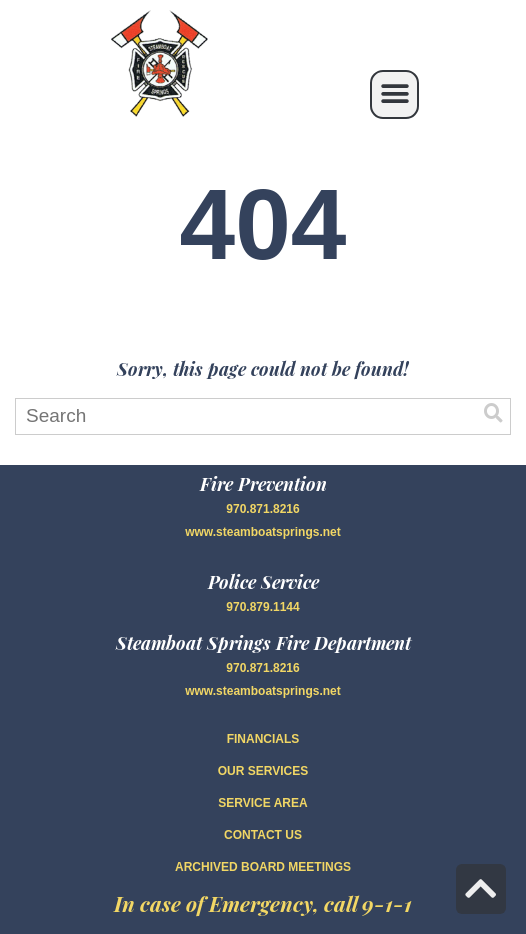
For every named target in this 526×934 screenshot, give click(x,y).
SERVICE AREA (262, 803)
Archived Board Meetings (263, 867)
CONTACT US (263, 835)
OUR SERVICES (263, 771)
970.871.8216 (262, 509)
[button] (394, 94)
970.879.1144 (262, 607)
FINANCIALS (263, 739)
